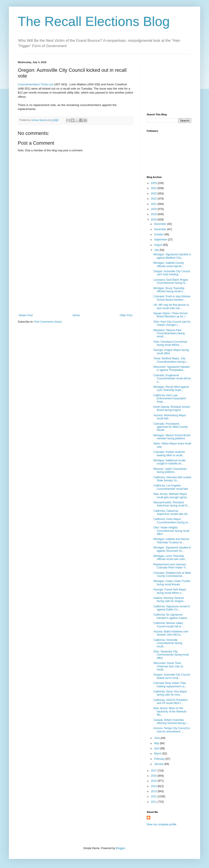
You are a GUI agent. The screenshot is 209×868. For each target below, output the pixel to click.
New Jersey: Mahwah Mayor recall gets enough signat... (171, 496)
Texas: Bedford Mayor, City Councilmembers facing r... (171, 360)
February (160, 759)
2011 (154, 802)
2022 (154, 199)
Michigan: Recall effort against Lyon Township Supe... (171, 388)
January (159, 764)
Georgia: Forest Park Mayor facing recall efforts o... (170, 591)
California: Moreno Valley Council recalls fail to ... (169, 625)
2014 (154, 786)
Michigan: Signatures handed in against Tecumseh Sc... (172, 549)
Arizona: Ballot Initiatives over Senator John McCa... (171, 633)
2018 (154, 220)
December (161, 224)
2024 (154, 188)
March (158, 754)
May (157, 743)
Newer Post (26, 315)
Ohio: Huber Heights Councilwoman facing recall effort (171, 531)
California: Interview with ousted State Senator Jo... (172, 479)
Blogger (120, 848)
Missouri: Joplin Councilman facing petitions (170, 470)
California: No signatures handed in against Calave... (171, 616)
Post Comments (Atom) (48, 322)
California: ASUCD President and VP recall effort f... (170, 702)
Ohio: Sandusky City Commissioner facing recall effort (171, 655)
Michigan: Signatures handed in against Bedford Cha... (172, 256)
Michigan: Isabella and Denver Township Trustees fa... (171, 541)
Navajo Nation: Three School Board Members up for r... (170, 315)
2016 (154, 776)
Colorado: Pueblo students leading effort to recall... (169, 454)
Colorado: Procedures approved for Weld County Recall (171, 427)
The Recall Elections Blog (94, 21)
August (159, 245)
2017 (154, 771)
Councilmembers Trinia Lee (36, 84)
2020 (154, 209)
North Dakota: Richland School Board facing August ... (172, 408)
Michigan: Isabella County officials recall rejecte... (169, 264)
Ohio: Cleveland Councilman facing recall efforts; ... (170, 343)
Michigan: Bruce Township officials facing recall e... (169, 290)
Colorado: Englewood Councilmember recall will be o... (172, 379)
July (157, 250)
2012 (154, 796)
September (161, 240)
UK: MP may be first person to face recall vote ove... (171, 306)
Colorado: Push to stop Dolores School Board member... (172, 298)
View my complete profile (162, 824)
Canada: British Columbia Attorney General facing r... (171, 722)
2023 (154, 194)
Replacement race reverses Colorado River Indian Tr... (171, 566)
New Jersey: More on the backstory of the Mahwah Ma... (170, 711)
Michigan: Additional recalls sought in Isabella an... (170, 462)
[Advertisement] (76, 280)
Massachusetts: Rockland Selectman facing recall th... (171, 504)
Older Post (126, 315)
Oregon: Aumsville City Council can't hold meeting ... (172, 273)
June (157, 738)
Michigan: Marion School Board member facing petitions (172, 437)
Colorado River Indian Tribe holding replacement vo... (170, 685)
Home (76, 315)
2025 (154, 183)
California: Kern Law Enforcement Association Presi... (170, 399)
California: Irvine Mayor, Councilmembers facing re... (172, 521)
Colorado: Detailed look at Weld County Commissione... (172, 574)
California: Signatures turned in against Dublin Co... (172, 608)
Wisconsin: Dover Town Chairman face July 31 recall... (168, 666)
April (157, 748)
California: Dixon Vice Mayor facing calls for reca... (170, 693)
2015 (154, 781)
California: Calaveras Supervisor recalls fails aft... (171, 512)
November (161, 229)
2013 (154, 791)
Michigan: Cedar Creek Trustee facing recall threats (172, 583)
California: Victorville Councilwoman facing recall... (168, 643)
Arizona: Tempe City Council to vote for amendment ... (172, 730)
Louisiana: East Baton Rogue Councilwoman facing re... (171, 281)
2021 (154, 204)
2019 (154, 214)
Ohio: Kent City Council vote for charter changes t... (172, 323)
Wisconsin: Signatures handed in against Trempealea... (171, 368)
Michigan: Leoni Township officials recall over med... (170, 558)
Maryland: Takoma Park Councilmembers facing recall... (169, 333)
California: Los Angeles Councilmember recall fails (171, 487)
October (159, 234)
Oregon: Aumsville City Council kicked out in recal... (172, 676)
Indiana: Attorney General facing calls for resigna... (169, 600)
